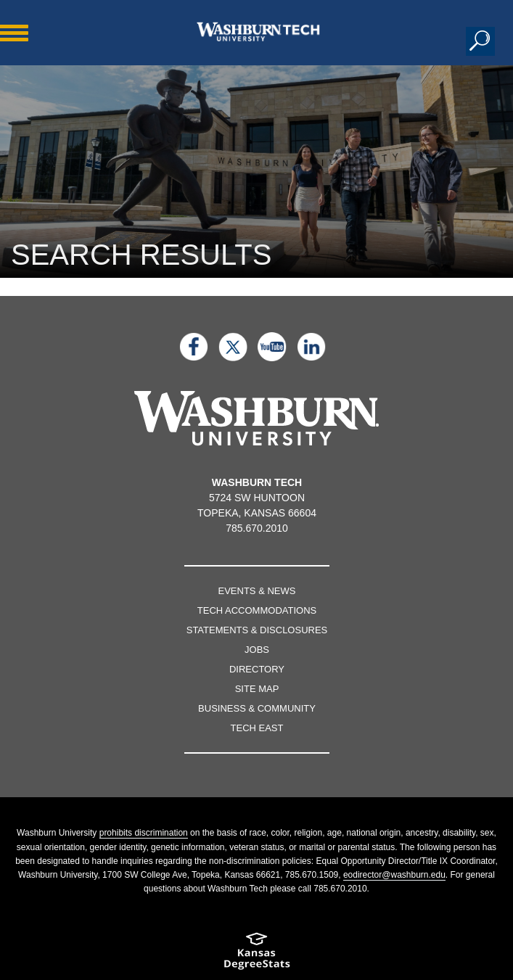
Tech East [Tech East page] (257, 728)
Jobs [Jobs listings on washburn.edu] (257, 650)
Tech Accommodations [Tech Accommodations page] (257, 610)
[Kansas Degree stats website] (256, 956)
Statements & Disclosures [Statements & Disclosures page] (257, 630)
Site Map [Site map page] (257, 689)
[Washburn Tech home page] (258, 32)
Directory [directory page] (257, 669)
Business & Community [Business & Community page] (257, 708)
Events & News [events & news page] (257, 591)
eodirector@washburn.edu (394, 875)
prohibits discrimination (144, 833)
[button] (480, 41)
